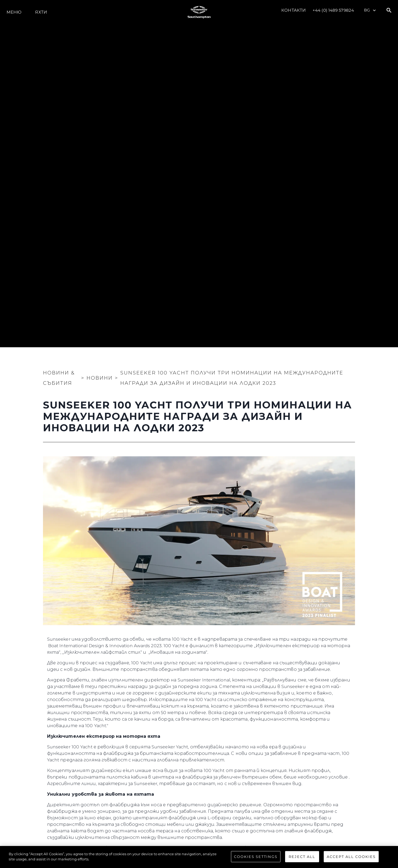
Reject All (302, 862)
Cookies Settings (256, 862)
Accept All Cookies (351, 862)
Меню (14, 12)
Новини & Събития (59, 378)
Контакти (294, 10)
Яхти (41, 12)
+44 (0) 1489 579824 (333, 10)
